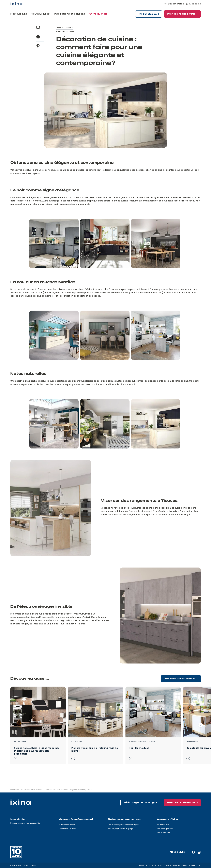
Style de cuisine (192, 742)
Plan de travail (77, 742)
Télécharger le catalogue (140, 803)
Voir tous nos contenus (180, 679)
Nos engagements (165, 829)
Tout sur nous (163, 825)
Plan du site (196, 865)
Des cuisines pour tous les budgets (123, 825)
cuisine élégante (26, 381)
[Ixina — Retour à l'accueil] (16, 4)
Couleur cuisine (20, 742)
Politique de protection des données (174, 865)
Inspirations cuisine (68, 829)
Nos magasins (163, 833)
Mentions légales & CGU (148, 865)
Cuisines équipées (67, 825)
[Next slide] (201, 725)
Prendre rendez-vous (181, 803)
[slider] (106, 772)
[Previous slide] (10, 725)
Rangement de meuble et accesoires (142, 742)
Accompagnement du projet (121, 829)
